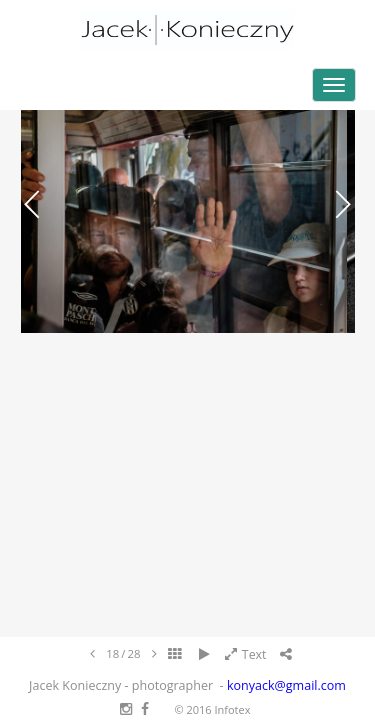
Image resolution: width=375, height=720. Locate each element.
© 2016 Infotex (212, 709)
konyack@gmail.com (286, 685)
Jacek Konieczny (187, 30)
